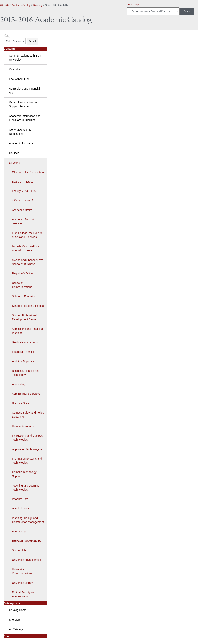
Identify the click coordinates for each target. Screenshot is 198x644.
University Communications (22, 571)
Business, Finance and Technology (26, 373)
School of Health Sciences (28, 306)
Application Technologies (27, 449)
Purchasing (19, 531)
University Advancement (26, 560)
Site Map (14, 620)
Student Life (19, 550)
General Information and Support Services (24, 104)
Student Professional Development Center (24, 317)
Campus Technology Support (24, 474)
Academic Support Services (23, 221)
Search (33, 41)
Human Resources (23, 426)
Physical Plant (20, 509)
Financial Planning (23, 352)
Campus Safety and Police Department (28, 415)
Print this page (133, 5)
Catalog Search (11, 34)
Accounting (19, 384)
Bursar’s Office (21, 403)
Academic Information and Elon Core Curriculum (25, 118)
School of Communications (22, 285)
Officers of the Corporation (28, 172)
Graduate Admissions (25, 342)
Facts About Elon (19, 79)
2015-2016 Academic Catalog (15, 5)
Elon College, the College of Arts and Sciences (27, 235)
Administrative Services (26, 394)
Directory (38, 5)
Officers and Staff (22, 201)
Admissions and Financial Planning (27, 331)
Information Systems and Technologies (27, 461)
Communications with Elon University (25, 58)
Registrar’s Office (22, 273)
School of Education (24, 296)
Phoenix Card (20, 499)
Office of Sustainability (27, 541)
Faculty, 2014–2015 (24, 191)
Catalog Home (18, 610)
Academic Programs (21, 143)
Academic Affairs (22, 210)
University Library (22, 583)
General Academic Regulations (20, 132)
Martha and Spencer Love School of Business (28, 262)
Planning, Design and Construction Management (28, 520)
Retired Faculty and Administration (24, 594)
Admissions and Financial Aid (24, 91)
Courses (14, 153)
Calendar (15, 69)
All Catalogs (16, 629)
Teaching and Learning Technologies (26, 488)
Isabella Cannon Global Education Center (26, 248)
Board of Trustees (23, 182)
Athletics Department (25, 361)
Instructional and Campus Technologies (27, 438)
